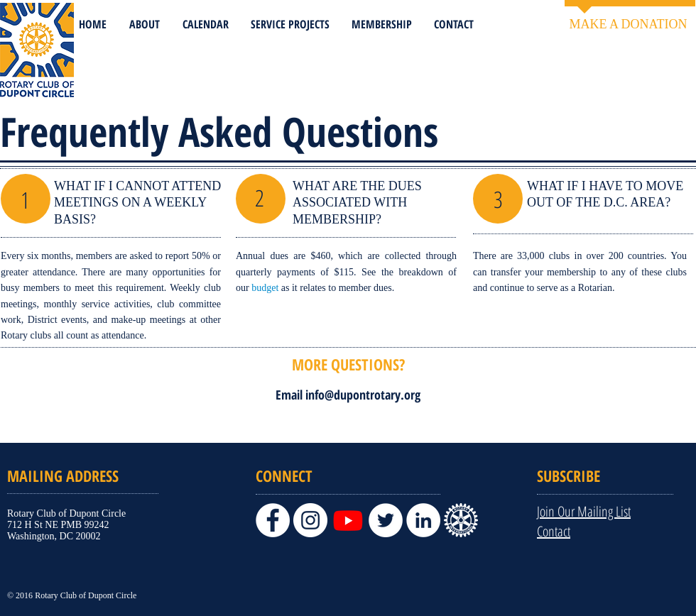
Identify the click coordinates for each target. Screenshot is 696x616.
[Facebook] (273, 520)
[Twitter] (386, 520)
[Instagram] (310, 520)
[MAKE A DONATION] (628, 24)
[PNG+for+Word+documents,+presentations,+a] (461, 520)
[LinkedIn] (423, 520)
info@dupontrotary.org (363, 395)
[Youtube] (348, 520)
